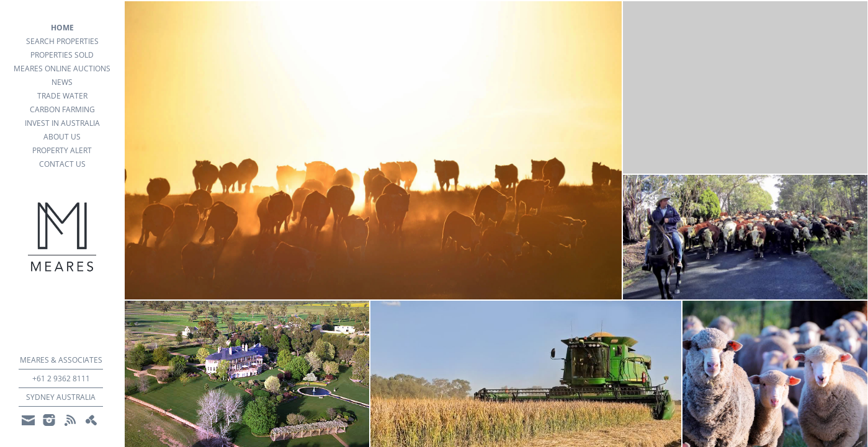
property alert (62, 150)
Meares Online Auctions (62, 69)
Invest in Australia (62, 123)
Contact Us (62, 164)
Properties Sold (62, 55)
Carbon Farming (62, 109)
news (62, 82)
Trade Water (62, 96)
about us (62, 137)
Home (62, 28)
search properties (62, 41)
